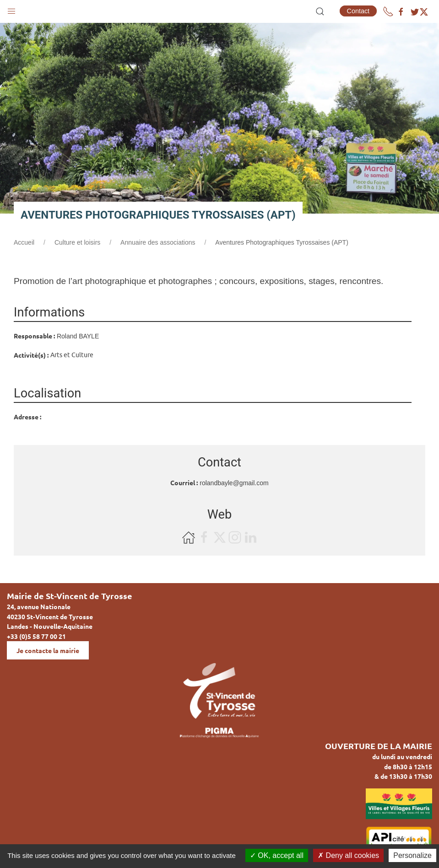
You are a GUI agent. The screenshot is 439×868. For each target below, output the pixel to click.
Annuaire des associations (158, 242)
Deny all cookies (348, 855)
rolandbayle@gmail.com (234, 483)
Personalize (412, 855)
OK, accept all (277, 855)
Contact (358, 11)
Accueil (24, 242)
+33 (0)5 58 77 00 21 (36, 636)
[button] (11, 9)
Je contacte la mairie (48, 650)
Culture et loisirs (77, 242)
